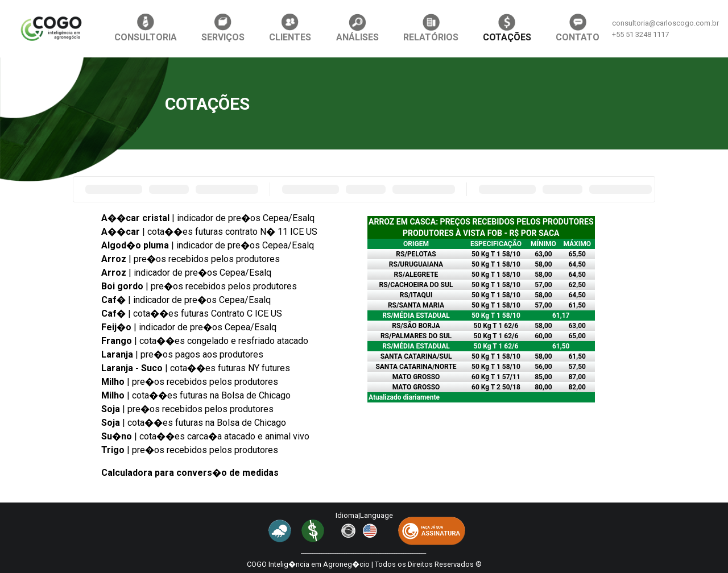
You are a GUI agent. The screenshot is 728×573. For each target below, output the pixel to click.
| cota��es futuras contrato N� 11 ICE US (209, 232)
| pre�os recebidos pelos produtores (191, 259)
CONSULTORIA (146, 28)
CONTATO (578, 28)
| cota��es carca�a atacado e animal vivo (205, 436)
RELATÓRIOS (431, 28)
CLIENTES (290, 28)
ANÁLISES (357, 28)
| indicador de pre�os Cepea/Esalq (208, 218)
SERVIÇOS (223, 28)
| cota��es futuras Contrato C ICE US (192, 314)
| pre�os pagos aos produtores (182, 354)
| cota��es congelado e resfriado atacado (205, 341)
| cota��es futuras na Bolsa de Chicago (196, 395)
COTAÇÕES (507, 28)
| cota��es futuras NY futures (196, 368)
